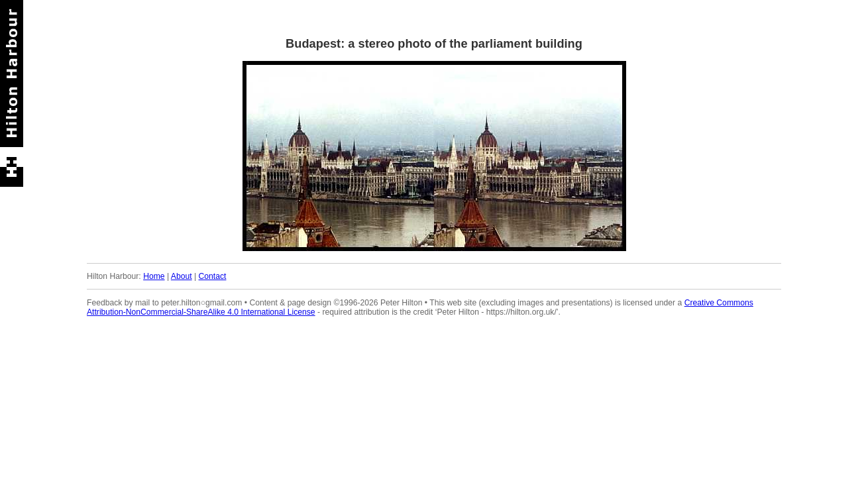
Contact (213, 276)
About (182, 276)
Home (154, 276)
